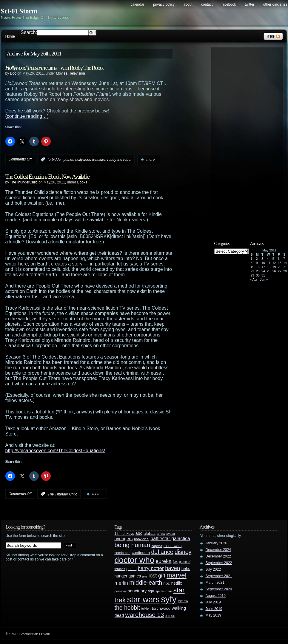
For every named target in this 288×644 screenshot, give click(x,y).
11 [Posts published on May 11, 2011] (269, 263)
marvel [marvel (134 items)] (177, 575)
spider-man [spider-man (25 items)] (164, 591)
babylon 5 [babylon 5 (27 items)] (142, 539)
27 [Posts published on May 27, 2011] (280, 271)
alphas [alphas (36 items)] (150, 533)
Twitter (250, 4)
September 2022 (219, 563)
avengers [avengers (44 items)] (124, 539)
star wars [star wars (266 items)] (143, 600)
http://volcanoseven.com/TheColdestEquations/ (55, 451)
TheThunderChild (24, 182)
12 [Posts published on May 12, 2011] (274, 263)
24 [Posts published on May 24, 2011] (263, 271)
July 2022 (213, 569)
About (188, 4)
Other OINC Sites (275, 4)
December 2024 (218, 550)
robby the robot (120, 160)
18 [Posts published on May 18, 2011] (269, 267)
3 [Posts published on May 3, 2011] (262, 259)
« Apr (254, 279)
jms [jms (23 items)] (145, 576)
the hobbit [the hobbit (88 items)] (127, 608)
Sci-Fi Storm (19, 11)
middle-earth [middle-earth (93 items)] (146, 583)
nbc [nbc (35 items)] (167, 583)
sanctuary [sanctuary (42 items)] (137, 591)
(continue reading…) (27, 116)
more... (152, 160)
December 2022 (218, 556)
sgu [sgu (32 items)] (151, 591)
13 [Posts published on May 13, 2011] (280, 263)
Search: (29, 32)
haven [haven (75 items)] (173, 568)
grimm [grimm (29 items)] (132, 569)
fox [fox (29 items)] (175, 562)
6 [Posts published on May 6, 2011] (279, 259)
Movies (61, 73)
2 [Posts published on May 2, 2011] (257, 259)
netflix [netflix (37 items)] (177, 583)
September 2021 (219, 576)
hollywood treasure (90, 160)
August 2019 (216, 596)
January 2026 (217, 543)
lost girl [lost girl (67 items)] (157, 576)
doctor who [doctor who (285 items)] (135, 560)
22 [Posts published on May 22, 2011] (252, 271)
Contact (207, 4)
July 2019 (213, 602)
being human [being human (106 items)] (133, 545)
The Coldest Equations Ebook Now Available (47, 177)
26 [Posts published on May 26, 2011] (274, 271)
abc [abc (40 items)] (139, 533)
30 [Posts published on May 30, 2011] (258, 275)
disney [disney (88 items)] (183, 552)
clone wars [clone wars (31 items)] (173, 546)
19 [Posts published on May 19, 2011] (274, 267)
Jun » (264, 279)
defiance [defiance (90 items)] (162, 552)
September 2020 (219, 589)
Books (82, 182)
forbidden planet (61, 160)
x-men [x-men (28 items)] (170, 616)
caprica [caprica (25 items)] (157, 546)
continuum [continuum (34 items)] (141, 553)
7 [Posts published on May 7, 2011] (284, 259)
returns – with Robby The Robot (54, 68)
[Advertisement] (250, 139)
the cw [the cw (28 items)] (183, 601)
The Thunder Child (63, 494)
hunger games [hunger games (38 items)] (128, 576)
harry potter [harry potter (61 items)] (151, 568)
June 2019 (214, 609)
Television (77, 73)
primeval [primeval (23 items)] (121, 591)
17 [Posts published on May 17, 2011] (263, 267)
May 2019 (214, 615)
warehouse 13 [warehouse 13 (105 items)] (145, 615)
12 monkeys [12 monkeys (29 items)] (124, 534)
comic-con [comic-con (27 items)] (123, 553)
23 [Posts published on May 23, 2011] (258, 271)
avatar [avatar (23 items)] (171, 534)
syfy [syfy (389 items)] (169, 599)
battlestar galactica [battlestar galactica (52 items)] (170, 539)
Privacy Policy (164, 4)
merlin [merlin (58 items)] (121, 583)
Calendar (138, 4)
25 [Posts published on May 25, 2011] (269, 271)
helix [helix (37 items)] (186, 569)
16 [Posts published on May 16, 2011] (258, 267)
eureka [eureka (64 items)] (164, 561)
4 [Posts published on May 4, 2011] (268, 259)
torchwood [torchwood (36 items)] (161, 608)
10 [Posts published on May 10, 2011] (263, 263)
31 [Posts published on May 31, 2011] (263, 275)
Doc (13, 73)
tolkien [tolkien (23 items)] (146, 609)
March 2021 (215, 583)
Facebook (229, 4)
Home (10, 36)
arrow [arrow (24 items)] (161, 534)
